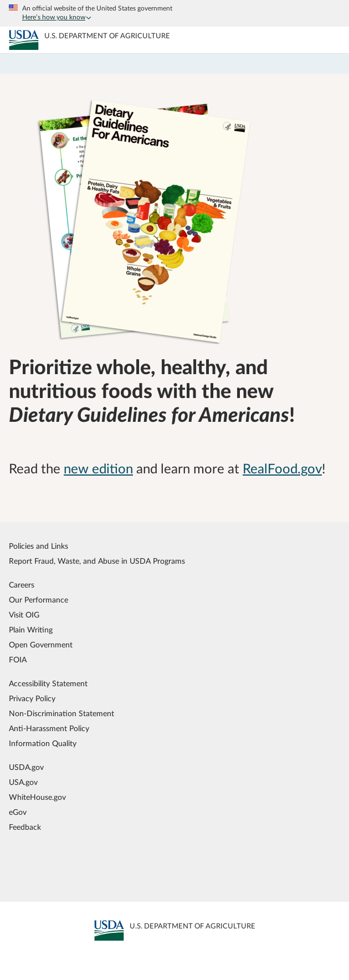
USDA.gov (26, 767)
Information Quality (43, 744)
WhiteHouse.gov (37, 797)
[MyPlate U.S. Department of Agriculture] (24, 40)
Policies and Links (39, 546)
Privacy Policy (32, 699)
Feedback (25, 827)
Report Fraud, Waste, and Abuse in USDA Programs (97, 561)
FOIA (18, 660)
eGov (18, 812)
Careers (22, 585)
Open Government (41, 645)
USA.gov (23, 782)
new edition (98, 469)
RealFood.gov (282, 469)
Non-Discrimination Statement (61, 714)
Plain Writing (31, 630)
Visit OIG (24, 615)
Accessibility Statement (48, 684)
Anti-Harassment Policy (49, 729)
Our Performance (39, 600)
